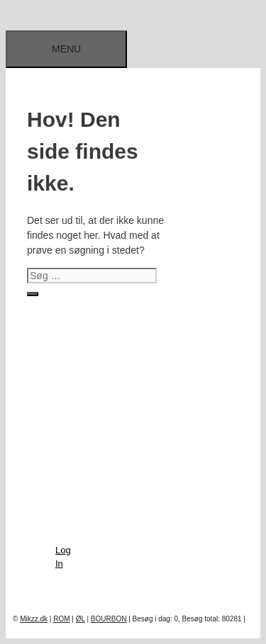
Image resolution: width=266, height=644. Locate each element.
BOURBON (109, 619)
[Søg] (33, 294)
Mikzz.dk (34, 619)
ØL (81, 619)
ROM (61, 619)
